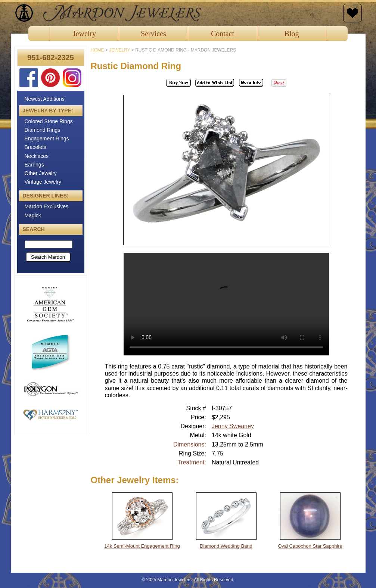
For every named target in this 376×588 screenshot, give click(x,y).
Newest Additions (45, 99)
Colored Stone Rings (49, 121)
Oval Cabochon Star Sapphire (310, 546)
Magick (33, 215)
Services (153, 34)
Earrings (34, 165)
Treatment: (192, 462)
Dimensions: (190, 444)
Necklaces (37, 156)
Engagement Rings (47, 139)
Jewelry (84, 34)
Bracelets (35, 147)
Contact (223, 34)
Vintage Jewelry (43, 182)
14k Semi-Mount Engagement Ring (142, 546)
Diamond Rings (43, 130)
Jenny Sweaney (233, 426)
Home (97, 50)
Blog (292, 34)
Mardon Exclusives (47, 206)
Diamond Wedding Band (226, 546)
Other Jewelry (41, 173)
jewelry (119, 50)
